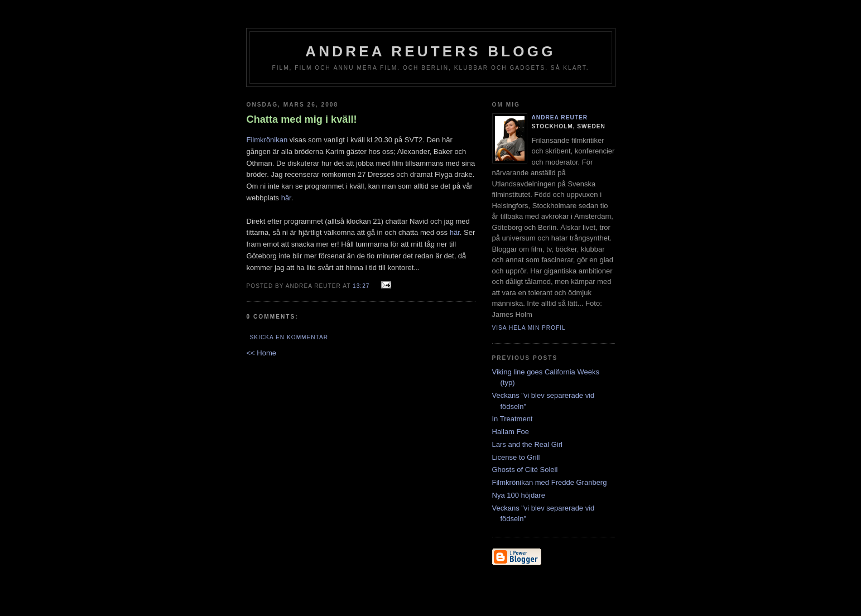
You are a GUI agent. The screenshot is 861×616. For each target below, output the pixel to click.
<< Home (261, 353)
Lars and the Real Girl (527, 444)
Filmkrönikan (267, 140)
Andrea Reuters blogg (430, 51)
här (286, 198)
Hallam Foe (511, 432)
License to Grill (516, 457)
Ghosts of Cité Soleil (525, 470)
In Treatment (513, 419)
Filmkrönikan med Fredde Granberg (550, 482)
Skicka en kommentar (289, 337)
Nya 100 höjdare (519, 495)
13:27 (361, 286)
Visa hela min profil (529, 328)
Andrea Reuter (560, 117)
